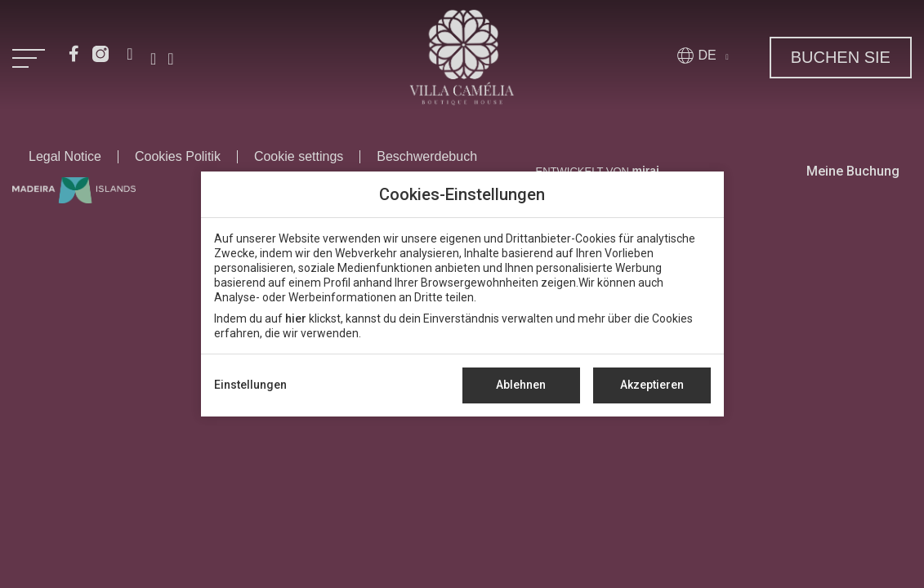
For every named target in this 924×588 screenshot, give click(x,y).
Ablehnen (521, 385)
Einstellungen (250, 385)
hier (296, 318)
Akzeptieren (652, 385)
